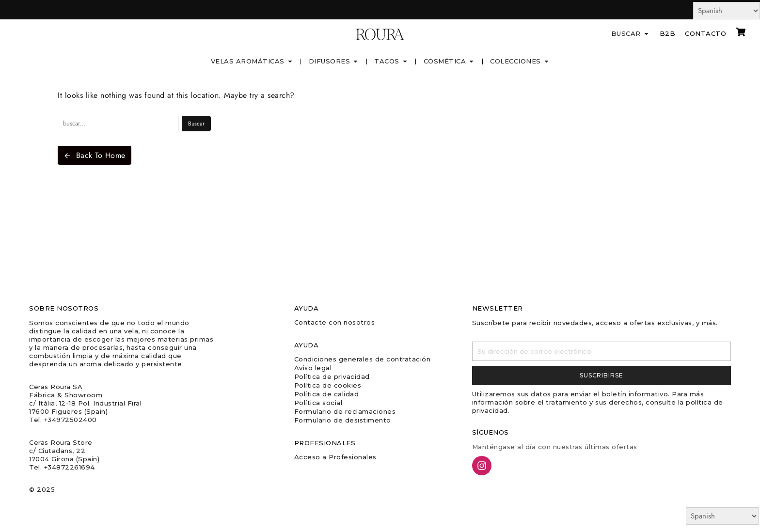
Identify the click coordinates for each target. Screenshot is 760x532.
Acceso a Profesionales (335, 457)
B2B (668, 33)
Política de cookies (328, 385)
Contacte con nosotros (335, 322)
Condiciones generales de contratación (363, 359)
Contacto (705, 33)
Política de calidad (327, 394)
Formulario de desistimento (343, 420)
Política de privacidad (332, 376)
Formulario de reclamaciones (345, 411)
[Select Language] (727, 11)
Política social (318, 403)
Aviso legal (313, 368)
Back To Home (95, 155)
